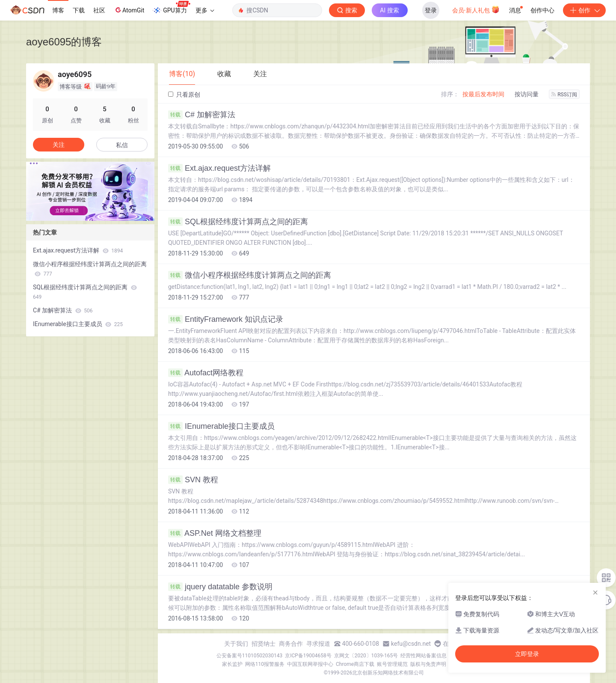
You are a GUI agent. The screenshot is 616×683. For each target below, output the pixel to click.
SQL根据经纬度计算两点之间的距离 (238, 222)
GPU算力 (171, 8)
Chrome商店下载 (355, 664)
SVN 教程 (193, 480)
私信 (122, 145)
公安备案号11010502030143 (249, 656)
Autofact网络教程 (206, 373)
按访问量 (527, 94)
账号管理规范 (392, 664)
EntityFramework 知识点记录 (226, 319)
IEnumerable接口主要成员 (221, 426)
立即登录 (527, 654)
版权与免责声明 (428, 664)
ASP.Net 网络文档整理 (215, 533)
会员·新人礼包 (476, 9)
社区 (99, 10)
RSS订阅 (564, 95)
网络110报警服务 (265, 664)
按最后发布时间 (483, 94)
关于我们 (236, 644)
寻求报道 (318, 644)
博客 (58, 10)
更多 (205, 10)
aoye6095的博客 (64, 42)
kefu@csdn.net (411, 644)
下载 (79, 10)
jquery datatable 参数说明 (220, 587)
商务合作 (291, 644)
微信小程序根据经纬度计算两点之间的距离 (250, 275)
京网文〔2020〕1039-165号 (366, 656)
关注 (59, 145)
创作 (584, 10)
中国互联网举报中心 (310, 664)
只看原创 (184, 95)
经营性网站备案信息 (423, 656)
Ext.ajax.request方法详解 (219, 168)
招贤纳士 (264, 644)
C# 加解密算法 (202, 115)
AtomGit (129, 10)
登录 (431, 10)
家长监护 (232, 664)
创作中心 (542, 10)
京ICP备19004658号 (308, 656)
